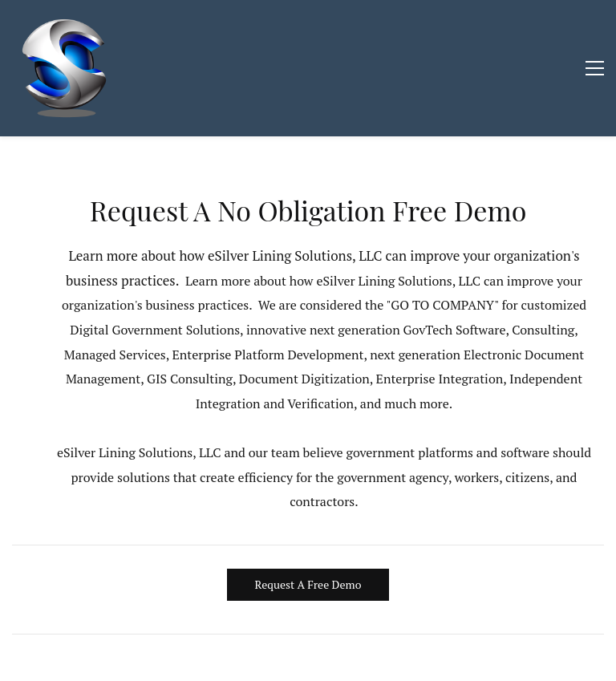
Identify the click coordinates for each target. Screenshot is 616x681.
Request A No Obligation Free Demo (308, 210)
